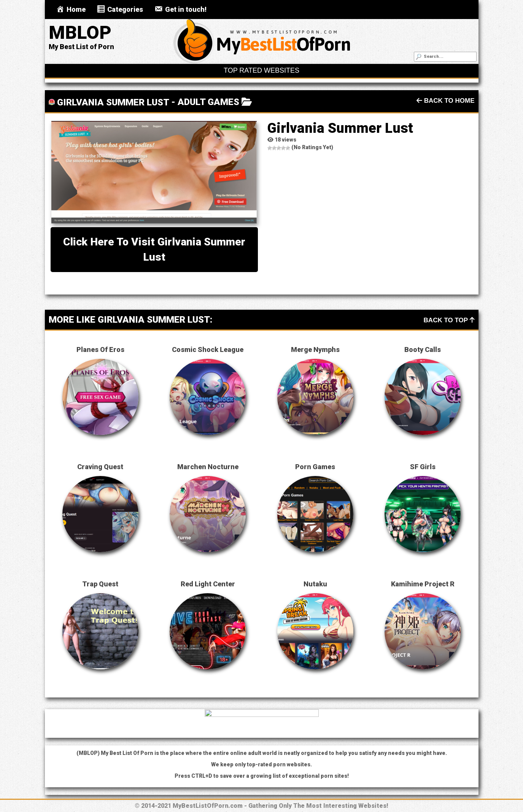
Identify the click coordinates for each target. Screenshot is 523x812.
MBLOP (80, 33)
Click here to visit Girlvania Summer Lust (154, 249)
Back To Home (446, 101)
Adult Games (208, 102)
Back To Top (449, 320)
